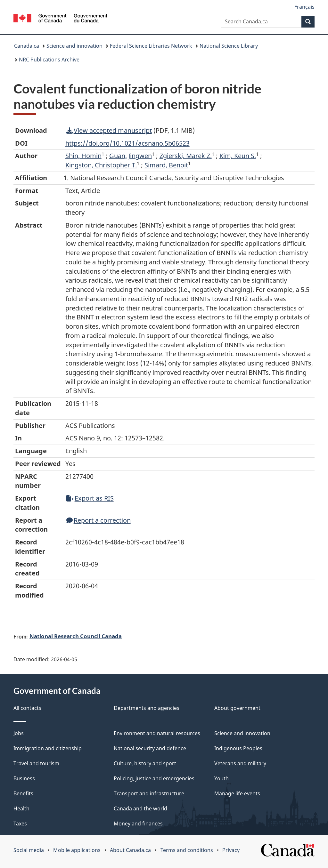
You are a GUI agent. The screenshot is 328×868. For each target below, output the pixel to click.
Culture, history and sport (145, 763)
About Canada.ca (130, 850)
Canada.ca (27, 46)
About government (237, 708)
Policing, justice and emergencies (154, 778)
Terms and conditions (187, 850)
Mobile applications (77, 850)
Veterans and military (240, 763)
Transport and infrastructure (149, 793)
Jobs (19, 733)
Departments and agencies (147, 708)
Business (24, 778)
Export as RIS (90, 498)
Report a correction (98, 520)
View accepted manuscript (109, 130)
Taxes (20, 824)
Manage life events (237, 793)
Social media (29, 850)
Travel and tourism (36, 763)
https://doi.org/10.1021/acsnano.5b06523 (127, 143)
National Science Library (229, 46)
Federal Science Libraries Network (151, 46)
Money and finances (138, 824)
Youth (221, 778)
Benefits (23, 793)
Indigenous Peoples (238, 748)
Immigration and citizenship (48, 748)
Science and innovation (74, 46)
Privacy (231, 850)
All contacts (27, 708)
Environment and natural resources (157, 733)
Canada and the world (140, 808)
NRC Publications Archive (49, 60)
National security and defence (150, 748)
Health (21, 808)
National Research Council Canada (76, 636)
